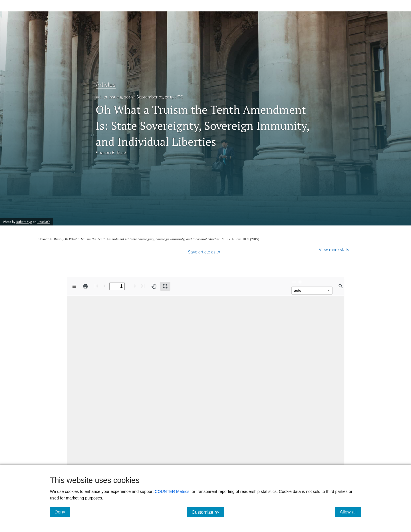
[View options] (74, 286)
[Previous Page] (104, 286)
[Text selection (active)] (165, 286)
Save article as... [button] (204, 252)
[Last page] (143, 286)
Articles (106, 85)
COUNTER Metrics (172, 491)
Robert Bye (24, 222)
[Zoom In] (300, 282)
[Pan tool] (154, 286)
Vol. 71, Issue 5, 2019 (114, 97)
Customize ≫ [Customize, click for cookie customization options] (208, 512)
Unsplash (44, 222)
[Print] (85, 286)
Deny (62, 512)
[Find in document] (341, 286)
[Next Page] (135, 286)
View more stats (334, 250)
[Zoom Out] (294, 282)
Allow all (350, 512)
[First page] (96, 286)
